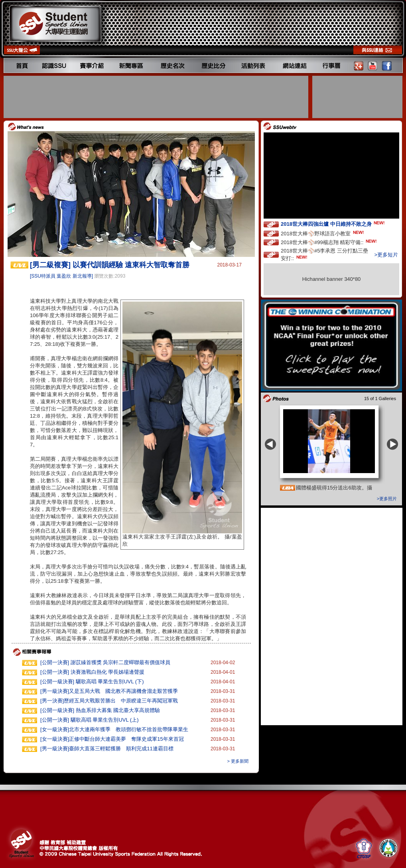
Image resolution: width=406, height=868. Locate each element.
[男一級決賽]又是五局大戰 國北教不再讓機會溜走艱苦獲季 (109, 691)
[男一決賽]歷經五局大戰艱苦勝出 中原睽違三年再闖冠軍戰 (109, 701)
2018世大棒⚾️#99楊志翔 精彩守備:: (329, 242)
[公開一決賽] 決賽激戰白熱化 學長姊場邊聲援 (92, 672)
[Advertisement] (157, 97)
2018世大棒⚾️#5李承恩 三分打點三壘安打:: (324, 254)
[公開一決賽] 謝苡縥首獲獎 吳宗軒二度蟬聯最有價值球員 (105, 662)
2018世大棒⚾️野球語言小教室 (323, 233)
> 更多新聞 (238, 761)
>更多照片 (387, 499)
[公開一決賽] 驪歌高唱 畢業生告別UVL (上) (90, 720)
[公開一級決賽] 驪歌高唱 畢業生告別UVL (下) (92, 682)
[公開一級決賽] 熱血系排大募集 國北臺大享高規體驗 (100, 710)
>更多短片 (386, 255)
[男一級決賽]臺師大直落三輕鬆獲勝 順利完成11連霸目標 (107, 749)
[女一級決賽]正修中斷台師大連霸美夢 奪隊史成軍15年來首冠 (112, 739)
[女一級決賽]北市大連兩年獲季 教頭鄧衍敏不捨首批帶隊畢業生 (114, 729)
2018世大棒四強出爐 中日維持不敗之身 (333, 224)
